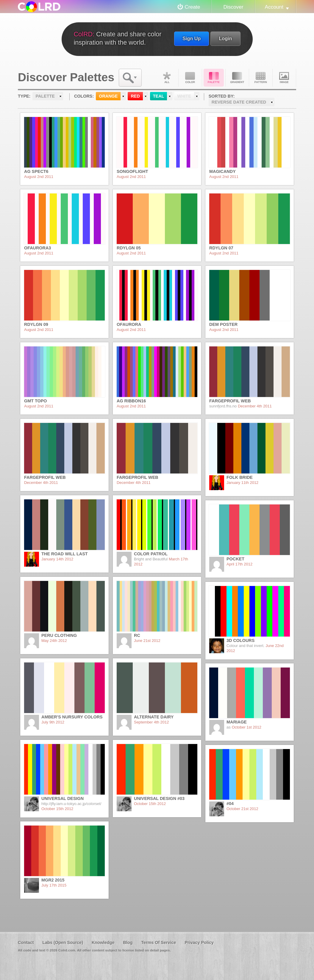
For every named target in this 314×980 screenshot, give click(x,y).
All (167, 78)
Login (225, 38)
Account (274, 7)
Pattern (261, 78)
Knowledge (103, 943)
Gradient (237, 78)
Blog (128, 943)
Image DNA (284, 78)
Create (193, 7)
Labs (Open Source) (63, 943)
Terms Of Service (158, 943)
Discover (233, 7)
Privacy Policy (199, 943)
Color (190, 78)
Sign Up (192, 38)
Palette (214, 78)
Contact (26, 943)
